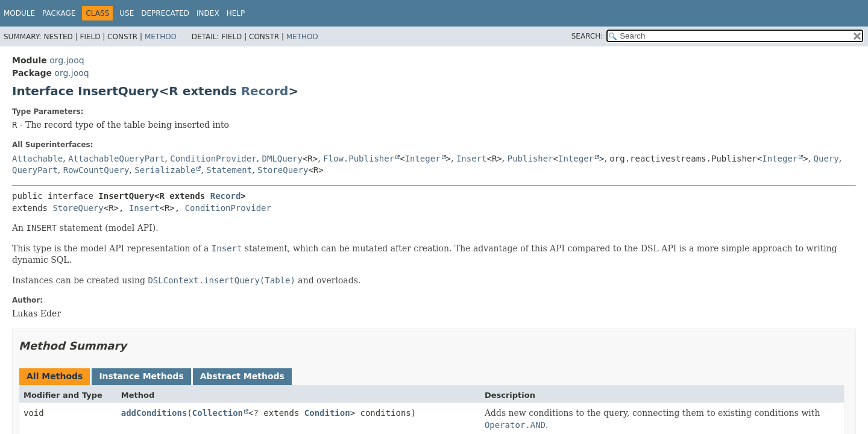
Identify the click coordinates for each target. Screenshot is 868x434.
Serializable (165, 170)
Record (265, 91)
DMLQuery (282, 159)
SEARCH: (587, 36)
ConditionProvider (213, 159)
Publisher (530, 159)
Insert (472, 159)
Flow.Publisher (359, 159)
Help (236, 13)
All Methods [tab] (55, 376)
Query (826, 159)
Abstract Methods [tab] (242, 376)
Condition (327, 413)
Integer (423, 159)
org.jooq (67, 60)
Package (59, 13)
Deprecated (165, 13)
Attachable (37, 159)
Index (208, 13)
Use (127, 13)
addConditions (154, 413)
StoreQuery (283, 170)
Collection (218, 413)
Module (19, 13)
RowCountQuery (96, 170)
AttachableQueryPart (116, 159)
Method (161, 37)
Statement (229, 170)
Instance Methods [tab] (141, 376)
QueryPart (35, 170)
